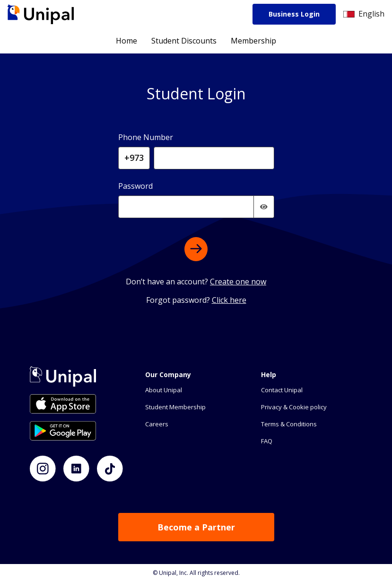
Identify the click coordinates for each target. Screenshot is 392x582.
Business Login (294, 14)
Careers (157, 424)
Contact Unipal (282, 390)
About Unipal (164, 390)
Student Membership (175, 407)
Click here (229, 300)
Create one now (238, 282)
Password (135, 186)
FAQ (267, 441)
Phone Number (146, 137)
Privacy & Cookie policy (294, 407)
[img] (264, 207)
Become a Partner (196, 527)
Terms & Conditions (289, 424)
